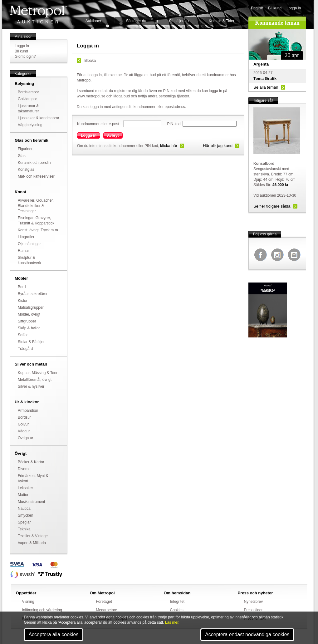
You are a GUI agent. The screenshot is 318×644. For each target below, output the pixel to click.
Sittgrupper (27, 321)
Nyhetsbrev (254, 602)
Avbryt (113, 135)
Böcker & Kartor (31, 462)
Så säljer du (179, 21)
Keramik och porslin (34, 163)
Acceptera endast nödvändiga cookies (247, 634)
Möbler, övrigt (29, 314)
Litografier (26, 237)
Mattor (23, 495)
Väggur (24, 431)
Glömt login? (25, 57)
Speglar (24, 522)
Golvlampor (27, 99)
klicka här (169, 146)
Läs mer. (172, 622)
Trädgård (25, 349)
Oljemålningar (29, 244)
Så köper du (136, 21)
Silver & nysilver (31, 386)
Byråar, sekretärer (33, 294)
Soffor (23, 335)
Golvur (23, 424)
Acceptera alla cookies (53, 634)
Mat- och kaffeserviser (36, 176)
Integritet (177, 602)
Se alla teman (266, 87)
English (257, 8)
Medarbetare (107, 610)
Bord (22, 287)
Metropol (39, 15)
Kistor (23, 301)
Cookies (177, 610)
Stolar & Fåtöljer (31, 342)
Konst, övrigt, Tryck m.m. (38, 230)
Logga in (294, 8)
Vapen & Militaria (32, 543)
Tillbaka (89, 61)
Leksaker (25, 488)
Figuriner (25, 149)
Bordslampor (28, 92)
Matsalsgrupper (31, 307)
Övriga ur (25, 438)
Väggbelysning (30, 125)
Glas (22, 156)
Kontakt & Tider (222, 21)
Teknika (24, 529)
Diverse (24, 469)
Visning (28, 602)
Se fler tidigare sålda (272, 206)
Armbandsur (28, 410)
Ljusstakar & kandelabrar (39, 118)
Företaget (104, 602)
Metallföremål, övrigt (35, 380)
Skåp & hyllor (29, 328)
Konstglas (26, 170)
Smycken (25, 515)
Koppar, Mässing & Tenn (38, 373)
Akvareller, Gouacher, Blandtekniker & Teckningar (36, 206)
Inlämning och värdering (42, 610)
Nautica (24, 509)
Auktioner (93, 21)
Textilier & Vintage (33, 536)
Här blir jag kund (218, 146)
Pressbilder (253, 610)
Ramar (23, 251)
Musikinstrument (31, 502)
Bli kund (275, 8)
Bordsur (24, 417)
